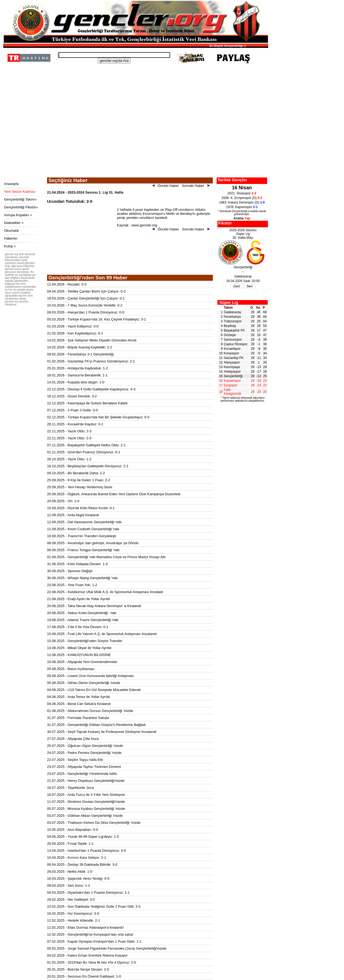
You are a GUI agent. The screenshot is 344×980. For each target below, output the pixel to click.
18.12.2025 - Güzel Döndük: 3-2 (72, 396)
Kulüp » (10, 246)
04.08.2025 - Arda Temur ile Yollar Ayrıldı (78, 697)
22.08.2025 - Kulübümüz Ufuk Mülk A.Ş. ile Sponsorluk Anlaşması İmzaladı (105, 592)
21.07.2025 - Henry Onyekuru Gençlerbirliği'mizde (86, 781)
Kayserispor (232, 381)
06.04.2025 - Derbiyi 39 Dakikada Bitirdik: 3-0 (82, 865)
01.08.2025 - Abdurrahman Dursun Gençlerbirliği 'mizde (90, 711)
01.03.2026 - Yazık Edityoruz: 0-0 (73, 326)
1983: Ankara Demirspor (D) (242, 202)
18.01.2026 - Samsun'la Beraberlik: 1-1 (77, 375)
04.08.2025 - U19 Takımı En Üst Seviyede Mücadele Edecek (94, 690)
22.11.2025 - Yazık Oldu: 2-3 (69, 431)
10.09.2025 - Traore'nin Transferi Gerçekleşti (82, 536)
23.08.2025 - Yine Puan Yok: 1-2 (72, 585)
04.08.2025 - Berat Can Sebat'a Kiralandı (79, 704)
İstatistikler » (14, 223)
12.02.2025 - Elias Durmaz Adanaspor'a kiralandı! (85, 927)
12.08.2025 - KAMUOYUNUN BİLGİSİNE (79, 655)
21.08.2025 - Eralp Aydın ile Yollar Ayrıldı (78, 599)
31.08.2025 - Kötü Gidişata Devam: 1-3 (77, 564)
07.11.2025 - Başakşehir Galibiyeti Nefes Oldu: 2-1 (86, 445)
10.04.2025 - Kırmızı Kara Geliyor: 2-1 (77, 858)
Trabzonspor (233, 321)
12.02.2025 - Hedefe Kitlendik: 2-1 (74, 920)
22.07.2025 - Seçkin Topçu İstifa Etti (75, 760)
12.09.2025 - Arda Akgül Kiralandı (73, 515)
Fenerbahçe (232, 317)
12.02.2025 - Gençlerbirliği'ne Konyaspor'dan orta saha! (90, 934)
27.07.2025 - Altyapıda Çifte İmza (73, 739)
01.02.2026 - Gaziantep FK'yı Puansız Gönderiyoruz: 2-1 (91, 361)
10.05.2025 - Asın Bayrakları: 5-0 (73, 830)
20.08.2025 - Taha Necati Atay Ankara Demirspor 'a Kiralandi (94, 606)
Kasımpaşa (232, 367)
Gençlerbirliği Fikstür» (21, 207)
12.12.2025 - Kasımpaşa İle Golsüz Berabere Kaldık (87, 403)
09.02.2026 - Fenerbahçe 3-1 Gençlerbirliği (80, 354)
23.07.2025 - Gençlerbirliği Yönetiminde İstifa (82, 774)
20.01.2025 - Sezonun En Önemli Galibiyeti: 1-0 (84, 976)
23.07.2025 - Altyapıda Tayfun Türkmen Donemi (84, 767)
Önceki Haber (167, 186)
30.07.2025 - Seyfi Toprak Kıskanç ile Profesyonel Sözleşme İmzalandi (102, 732)
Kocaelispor (232, 349)
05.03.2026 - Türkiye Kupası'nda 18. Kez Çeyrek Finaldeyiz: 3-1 (96, 319)
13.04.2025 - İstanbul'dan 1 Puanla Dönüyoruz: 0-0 (87, 851)
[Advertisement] (135, 137)
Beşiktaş (230, 326)
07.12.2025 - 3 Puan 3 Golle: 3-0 (72, 410)
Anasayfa (11, 184)
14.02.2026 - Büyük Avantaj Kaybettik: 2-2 (80, 347)
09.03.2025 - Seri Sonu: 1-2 (69, 885)
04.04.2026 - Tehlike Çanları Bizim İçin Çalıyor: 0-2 (86, 291)
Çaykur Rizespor (236, 344)
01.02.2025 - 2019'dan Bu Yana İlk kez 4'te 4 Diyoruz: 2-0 (92, 962)
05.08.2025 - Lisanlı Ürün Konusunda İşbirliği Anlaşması (90, 676)
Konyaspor (232, 353)
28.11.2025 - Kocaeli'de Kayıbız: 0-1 (75, 424)
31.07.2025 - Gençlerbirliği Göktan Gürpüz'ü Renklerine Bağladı (96, 725)
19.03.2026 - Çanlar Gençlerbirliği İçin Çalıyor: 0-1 (86, 298)
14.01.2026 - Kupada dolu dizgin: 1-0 (76, 382)
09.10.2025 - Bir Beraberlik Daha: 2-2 (76, 473)
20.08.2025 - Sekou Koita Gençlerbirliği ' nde (82, 613)
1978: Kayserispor (242, 207)
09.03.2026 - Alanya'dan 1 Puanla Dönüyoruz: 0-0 (86, 312)
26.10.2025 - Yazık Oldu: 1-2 (69, 459)
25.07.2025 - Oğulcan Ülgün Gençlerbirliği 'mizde (85, 746)
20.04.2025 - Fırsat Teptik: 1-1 (70, 844)
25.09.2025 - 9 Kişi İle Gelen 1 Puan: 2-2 (79, 480)
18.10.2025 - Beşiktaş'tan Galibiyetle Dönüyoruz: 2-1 (88, 466)
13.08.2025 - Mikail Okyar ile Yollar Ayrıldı (79, 648)
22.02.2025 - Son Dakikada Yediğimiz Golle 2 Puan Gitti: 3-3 (94, 906)
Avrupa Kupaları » (18, 215)
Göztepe (230, 335)
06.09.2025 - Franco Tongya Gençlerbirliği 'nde (83, 550)
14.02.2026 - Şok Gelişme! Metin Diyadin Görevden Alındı (92, 340)
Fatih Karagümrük (233, 392)
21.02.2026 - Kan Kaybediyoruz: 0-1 (75, 333)
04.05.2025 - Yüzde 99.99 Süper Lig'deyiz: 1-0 (83, 837)
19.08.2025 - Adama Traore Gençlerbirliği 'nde (83, 620)
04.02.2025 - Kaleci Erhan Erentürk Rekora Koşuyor (87, 955)
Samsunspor (233, 340)
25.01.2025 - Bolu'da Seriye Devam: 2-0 (78, 969)
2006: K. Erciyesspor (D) (242, 198)
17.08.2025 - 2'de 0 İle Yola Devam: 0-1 (78, 627)
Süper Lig (229, 302)
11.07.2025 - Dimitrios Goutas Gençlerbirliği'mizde (86, 802)
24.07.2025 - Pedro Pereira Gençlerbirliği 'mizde (84, 753)
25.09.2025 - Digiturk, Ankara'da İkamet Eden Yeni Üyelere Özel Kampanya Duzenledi (114, 494)
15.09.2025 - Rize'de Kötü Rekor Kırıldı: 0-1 (81, 508)
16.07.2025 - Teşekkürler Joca (70, 788)
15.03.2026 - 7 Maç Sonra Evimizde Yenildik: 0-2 (85, 305)
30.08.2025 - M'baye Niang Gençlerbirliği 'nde (82, 578)
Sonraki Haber (197, 186)
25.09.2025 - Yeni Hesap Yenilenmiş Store (80, 487)
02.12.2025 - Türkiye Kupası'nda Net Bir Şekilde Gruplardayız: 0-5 (98, 417)
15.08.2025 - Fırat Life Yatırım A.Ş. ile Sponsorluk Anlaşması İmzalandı (102, 634)
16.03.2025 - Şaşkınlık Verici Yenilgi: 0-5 (78, 879)
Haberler (11, 238)
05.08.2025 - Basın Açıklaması (71, 669)
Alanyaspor (232, 362)
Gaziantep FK (234, 358)
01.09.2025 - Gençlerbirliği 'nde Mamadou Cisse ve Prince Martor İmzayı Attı (106, 557)
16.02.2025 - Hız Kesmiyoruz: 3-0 (73, 913)
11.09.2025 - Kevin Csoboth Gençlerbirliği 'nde (83, 529)
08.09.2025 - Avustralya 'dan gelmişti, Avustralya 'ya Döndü (93, 543)
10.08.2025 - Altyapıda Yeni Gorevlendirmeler (82, 662)
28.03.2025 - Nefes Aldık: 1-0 (70, 872)
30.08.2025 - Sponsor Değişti (70, 571)
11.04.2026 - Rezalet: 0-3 (67, 284)
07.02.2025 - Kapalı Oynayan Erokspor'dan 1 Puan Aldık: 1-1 (94, 941)
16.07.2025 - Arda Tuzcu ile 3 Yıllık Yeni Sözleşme (86, 795)
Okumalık (11, 231)
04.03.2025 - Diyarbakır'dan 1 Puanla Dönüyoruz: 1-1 (88, 892)
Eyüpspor (231, 385)
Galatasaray (233, 312)
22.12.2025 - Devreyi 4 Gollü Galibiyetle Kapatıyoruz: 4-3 (91, 389)
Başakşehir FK (234, 330)
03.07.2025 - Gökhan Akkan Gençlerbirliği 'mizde (85, 816)
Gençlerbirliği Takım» (20, 199)
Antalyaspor (232, 372)
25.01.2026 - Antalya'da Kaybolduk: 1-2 (78, 368)
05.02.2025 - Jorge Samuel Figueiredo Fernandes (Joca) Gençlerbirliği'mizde (107, 948)
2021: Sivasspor (242, 193)
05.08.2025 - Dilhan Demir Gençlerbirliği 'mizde (84, 683)
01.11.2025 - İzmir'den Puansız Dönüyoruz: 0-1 (84, 452)
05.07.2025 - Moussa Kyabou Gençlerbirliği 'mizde (86, 809)
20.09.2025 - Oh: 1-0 (63, 501)
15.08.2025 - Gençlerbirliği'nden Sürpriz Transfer (85, 641)
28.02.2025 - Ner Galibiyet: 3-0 (71, 899)
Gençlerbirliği (233, 376)
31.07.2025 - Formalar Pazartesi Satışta (78, 718)
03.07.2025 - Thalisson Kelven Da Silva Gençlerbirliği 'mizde (94, 823)
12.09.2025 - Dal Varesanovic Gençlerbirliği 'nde (84, 522)
